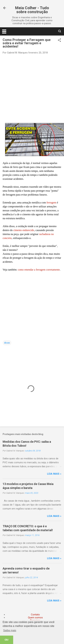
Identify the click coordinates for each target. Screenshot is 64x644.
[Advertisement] (31, 88)
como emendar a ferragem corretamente (39, 270)
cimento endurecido (24, 230)
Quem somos (35, 618)
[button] (59, 40)
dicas (7, 343)
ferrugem (52, 203)
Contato (35, 615)
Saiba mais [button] (10, 630)
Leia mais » (54, 474)
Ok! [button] (7, 640)
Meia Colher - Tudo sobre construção (32, 10)
